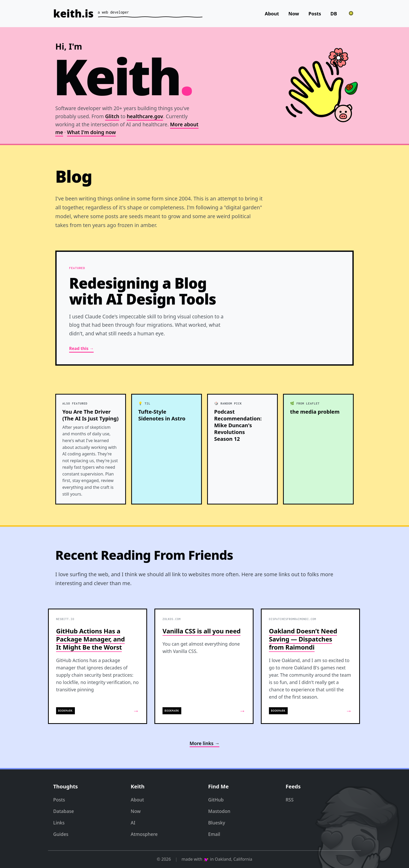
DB (334, 14)
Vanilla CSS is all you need (202, 631)
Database (64, 811)
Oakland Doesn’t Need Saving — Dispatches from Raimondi (303, 639)
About (272, 14)
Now (294, 14)
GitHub (216, 800)
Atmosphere (144, 834)
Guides (61, 834)
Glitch (112, 116)
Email (214, 834)
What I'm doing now (91, 132)
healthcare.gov (145, 116)
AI (133, 823)
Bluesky (217, 823)
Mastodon (219, 811)
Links (59, 823)
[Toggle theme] (351, 13)
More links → (204, 743)
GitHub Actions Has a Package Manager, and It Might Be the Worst (90, 639)
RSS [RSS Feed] (290, 800)
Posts (315, 14)
